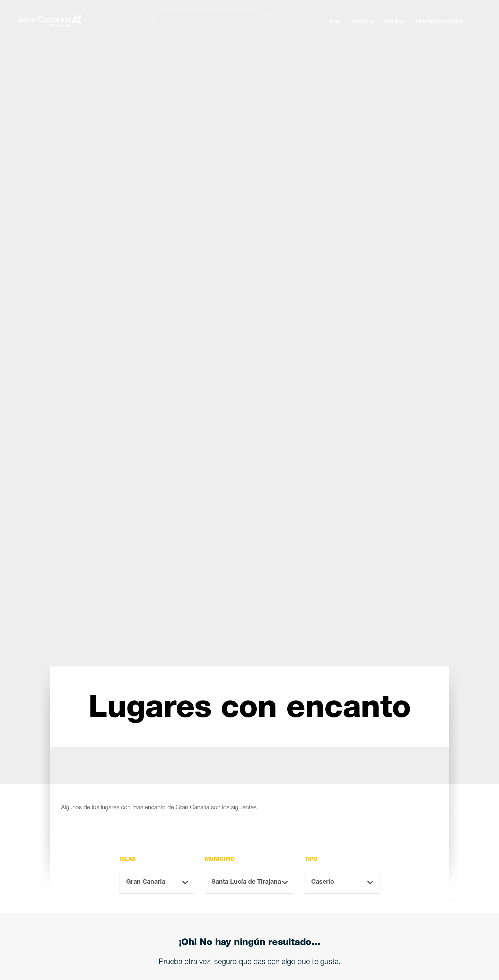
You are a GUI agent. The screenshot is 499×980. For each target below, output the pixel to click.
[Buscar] (208, 21)
